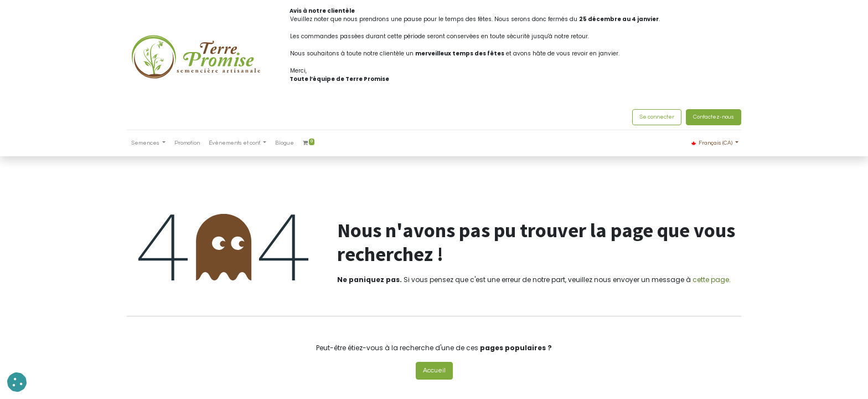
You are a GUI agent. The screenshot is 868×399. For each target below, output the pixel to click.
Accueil (434, 370)
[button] (17, 382)
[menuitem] (187, 143)
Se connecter (657, 117)
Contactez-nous (714, 117)
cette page (711, 280)
